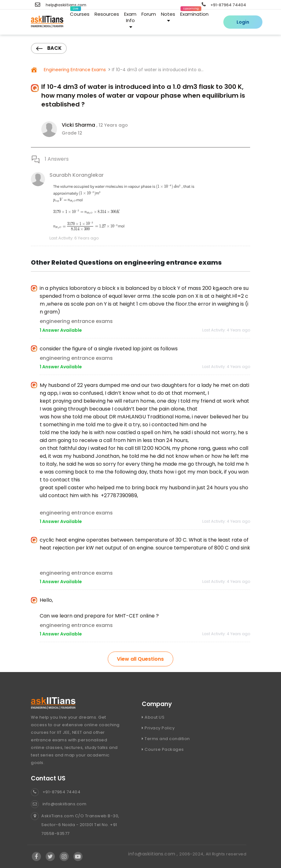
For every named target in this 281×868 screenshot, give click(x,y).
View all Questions (140, 659)
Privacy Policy (158, 728)
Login (243, 22)
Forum (149, 14)
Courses (80, 13)
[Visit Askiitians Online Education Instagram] (64, 857)
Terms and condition (166, 739)
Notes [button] (168, 17)
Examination (194, 13)
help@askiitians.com (61, 5)
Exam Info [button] (130, 20)
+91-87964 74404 (224, 5)
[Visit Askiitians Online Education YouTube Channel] (78, 857)
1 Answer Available (61, 330)
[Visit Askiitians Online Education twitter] (50, 857)
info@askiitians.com (59, 804)
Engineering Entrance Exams (74, 70)
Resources (107, 14)
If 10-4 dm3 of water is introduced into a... (158, 70)
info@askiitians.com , (154, 854)
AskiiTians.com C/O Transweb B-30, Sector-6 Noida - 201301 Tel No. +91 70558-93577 (75, 825)
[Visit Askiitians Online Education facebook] (36, 857)
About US (153, 717)
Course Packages (163, 749)
